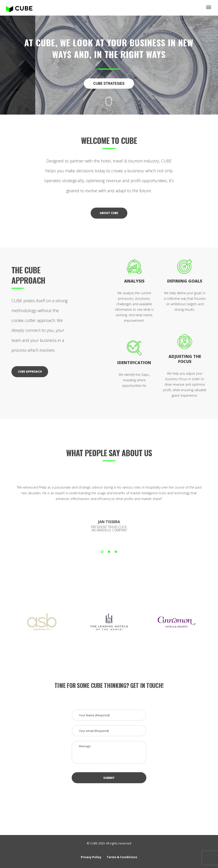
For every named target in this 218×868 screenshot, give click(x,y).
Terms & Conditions (122, 857)
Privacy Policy (91, 857)
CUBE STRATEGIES (109, 84)
